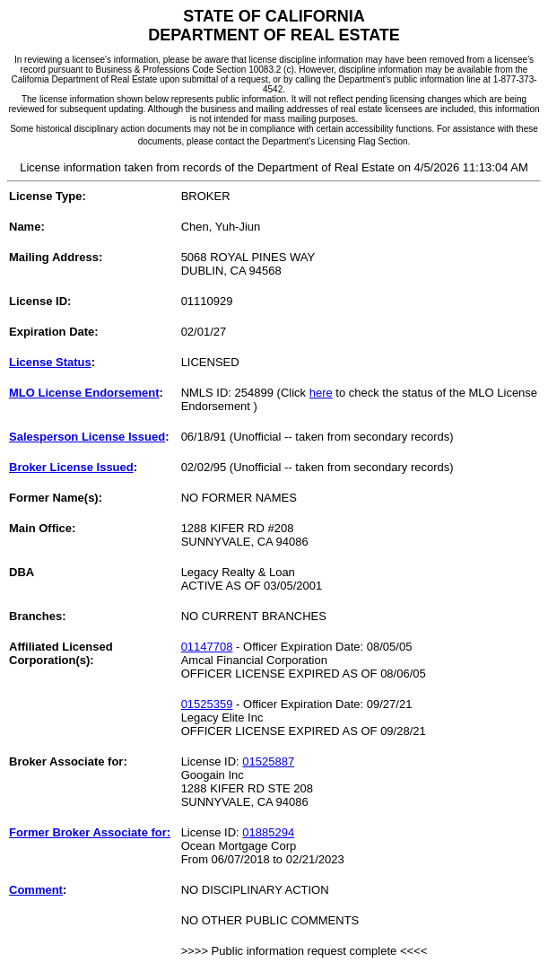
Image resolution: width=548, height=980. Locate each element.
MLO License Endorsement (84, 393)
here (321, 393)
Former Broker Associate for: (90, 832)
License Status (50, 362)
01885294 (268, 832)
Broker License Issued (71, 467)
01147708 (207, 647)
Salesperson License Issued (87, 437)
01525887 (268, 761)
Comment (36, 890)
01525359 (207, 704)
